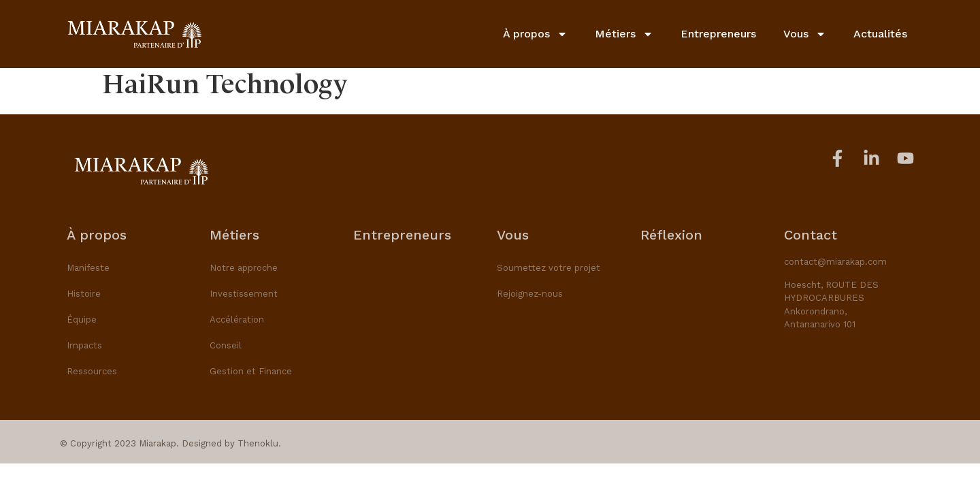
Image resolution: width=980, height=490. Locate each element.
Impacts (84, 345)
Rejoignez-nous (530, 294)
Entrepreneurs (718, 33)
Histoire (84, 294)
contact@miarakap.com (835, 262)
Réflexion (671, 235)
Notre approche (244, 268)
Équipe (82, 320)
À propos (535, 33)
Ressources (92, 371)
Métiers (624, 33)
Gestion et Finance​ (251, 371)
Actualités (880, 33)
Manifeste (88, 268)
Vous (805, 33)
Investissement (244, 294)
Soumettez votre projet (549, 268)
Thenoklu (258, 443)
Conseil (226, 345)
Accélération (237, 320)
